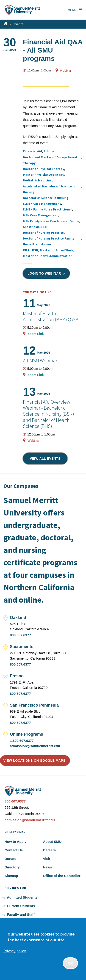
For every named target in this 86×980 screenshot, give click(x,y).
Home (5, 24)
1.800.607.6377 (22, 741)
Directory (12, 867)
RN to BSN (31, 250)
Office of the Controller (62, 876)
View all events (45, 459)
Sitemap (11, 876)
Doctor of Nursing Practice (43, 233)
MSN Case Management (40, 215)
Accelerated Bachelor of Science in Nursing (49, 189)
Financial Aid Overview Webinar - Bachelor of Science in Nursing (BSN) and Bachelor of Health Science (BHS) (49, 414)
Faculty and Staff (21, 914)
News (48, 867)
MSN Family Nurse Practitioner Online (51, 221)
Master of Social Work (57, 250)
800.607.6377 (20, 635)
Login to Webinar (44, 273)
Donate (10, 859)
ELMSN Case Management (42, 204)
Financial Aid (32, 151)
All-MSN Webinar (40, 361)
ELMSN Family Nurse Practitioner (47, 209)
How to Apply (15, 842)
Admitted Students (22, 897)
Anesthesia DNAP (36, 227)
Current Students (21, 906)
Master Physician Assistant (43, 175)
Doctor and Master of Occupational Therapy (50, 160)
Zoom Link (36, 334)
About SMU (52, 842)
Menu (72, 10)
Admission (52, 151)
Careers (50, 850)
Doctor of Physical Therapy (44, 169)
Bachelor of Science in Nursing (46, 198)
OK (70, 963)
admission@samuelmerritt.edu (35, 746)
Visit (47, 859)
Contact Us (14, 850)
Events (19, 24)
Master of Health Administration (48, 256)
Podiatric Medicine (37, 180)
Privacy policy (15, 951)
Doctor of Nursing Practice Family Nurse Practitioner (49, 241)
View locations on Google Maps (34, 761)
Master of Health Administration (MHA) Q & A (51, 316)
